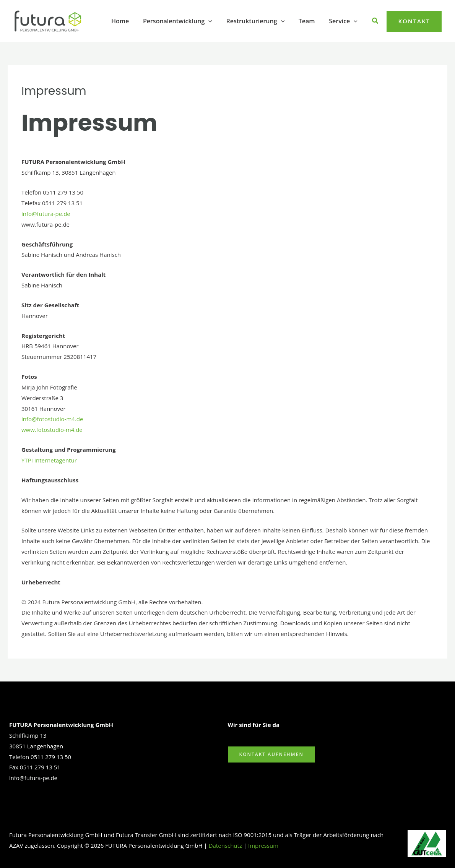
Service (344, 21)
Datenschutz (225, 845)
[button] (215, 21)
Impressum (263, 845)
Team (310, 21)
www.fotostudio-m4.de (52, 430)
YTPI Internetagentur (49, 460)
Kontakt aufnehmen (271, 754)
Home (128, 21)
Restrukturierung (260, 21)
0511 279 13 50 (51, 757)
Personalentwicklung (184, 21)
